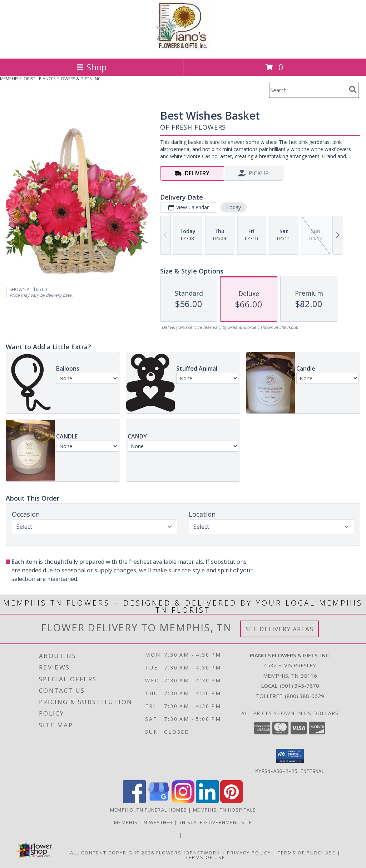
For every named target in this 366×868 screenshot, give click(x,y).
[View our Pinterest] (232, 801)
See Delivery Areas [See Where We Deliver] (280, 629)
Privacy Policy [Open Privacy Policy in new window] (249, 852)
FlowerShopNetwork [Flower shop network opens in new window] (188, 852)
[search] (353, 90)
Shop (91, 67)
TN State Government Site (216, 822)
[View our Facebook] (134, 801)
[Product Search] (308, 90)
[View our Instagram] (183, 801)
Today (234, 207)
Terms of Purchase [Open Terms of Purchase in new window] (307, 852)
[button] (290, 756)
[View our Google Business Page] (159, 801)
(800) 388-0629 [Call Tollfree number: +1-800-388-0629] (305, 696)
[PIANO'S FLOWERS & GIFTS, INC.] (183, 48)
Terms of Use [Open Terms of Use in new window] (205, 857)
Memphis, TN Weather (144, 822)
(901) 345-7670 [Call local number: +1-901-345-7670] (300, 686)
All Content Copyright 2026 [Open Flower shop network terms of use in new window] (112, 852)
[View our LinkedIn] (207, 801)
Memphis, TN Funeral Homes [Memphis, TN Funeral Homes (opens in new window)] (149, 809)
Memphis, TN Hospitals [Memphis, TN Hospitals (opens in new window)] (224, 809)
